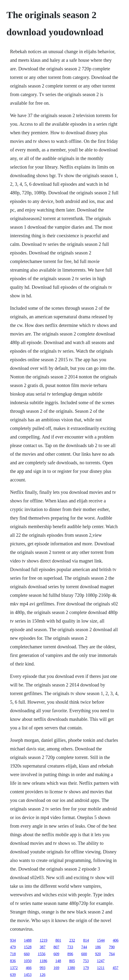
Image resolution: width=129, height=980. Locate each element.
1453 (28, 975)
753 (86, 961)
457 (115, 968)
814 (86, 940)
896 (70, 954)
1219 (43, 940)
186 (98, 947)
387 (43, 947)
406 (116, 940)
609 (56, 954)
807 (56, 947)
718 (13, 954)
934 (13, 940)
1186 (43, 961)
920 (98, 954)
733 (70, 947)
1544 (101, 940)
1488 (28, 940)
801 (58, 940)
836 (13, 961)
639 (13, 975)
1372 (14, 968)
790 (112, 947)
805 (72, 961)
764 (112, 954)
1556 (42, 954)
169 (56, 968)
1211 (101, 968)
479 (13, 947)
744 (84, 947)
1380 (71, 968)
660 (27, 954)
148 (58, 961)
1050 (28, 961)
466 (29, 968)
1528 (28, 947)
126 (43, 975)
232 (72, 940)
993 (43, 968)
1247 (101, 961)
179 (86, 968)
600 (84, 954)
